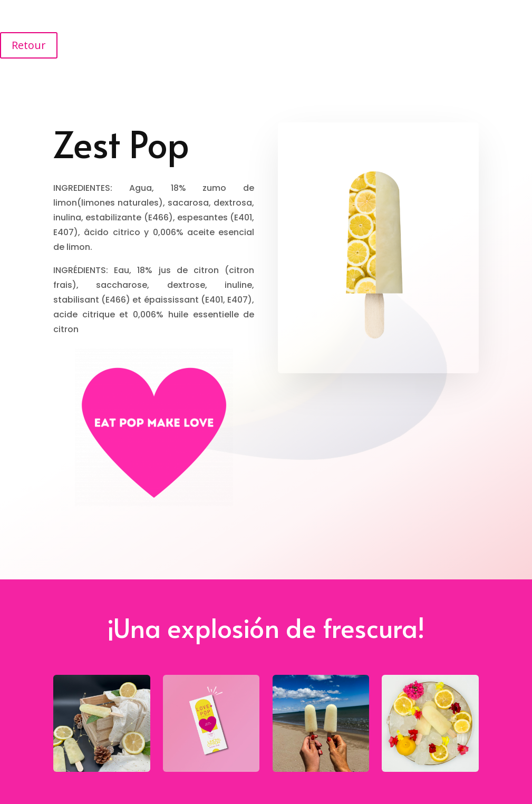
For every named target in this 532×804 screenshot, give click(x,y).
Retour (29, 45)
